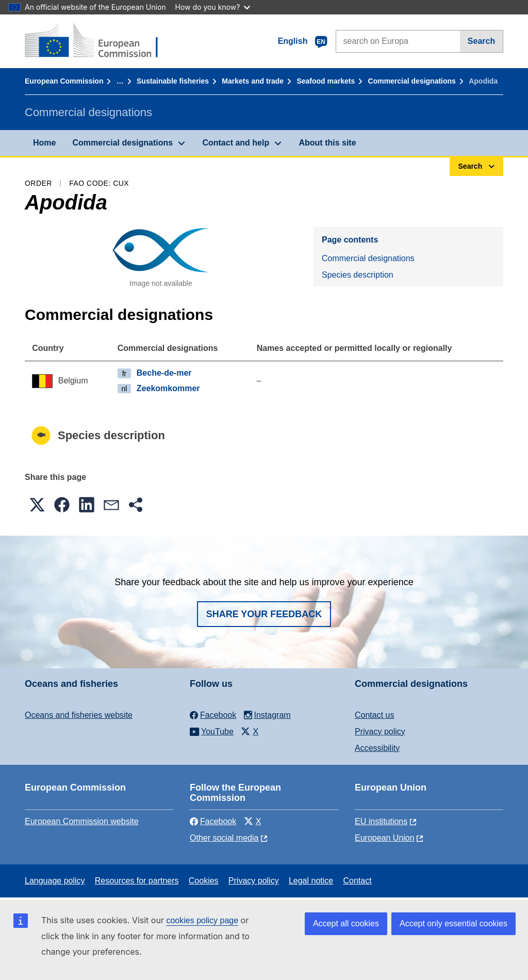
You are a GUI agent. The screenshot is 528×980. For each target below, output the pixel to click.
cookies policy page (202, 920)
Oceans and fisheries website (79, 715)
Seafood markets (326, 81)
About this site (327, 143)
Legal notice (311, 881)
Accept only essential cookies (453, 923)
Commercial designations (412, 81)
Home (44, 143)
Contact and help (236, 143)
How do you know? (213, 7)
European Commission (64, 81)
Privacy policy (380, 732)
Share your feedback (264, 614)
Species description (358, 275)
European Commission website (82, 821)
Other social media (224, 838)
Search (481, 41)
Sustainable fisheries (173, 81)
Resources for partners (137, 881)
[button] (37, 505)
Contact (357, 881)
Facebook (213, 821)
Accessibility (377, 748)
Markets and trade (253, 81)
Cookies (204, 881)
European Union (385, 838)
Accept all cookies (346, 923)
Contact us (374, 715)
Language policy (55, 881)
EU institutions (381, 821)
